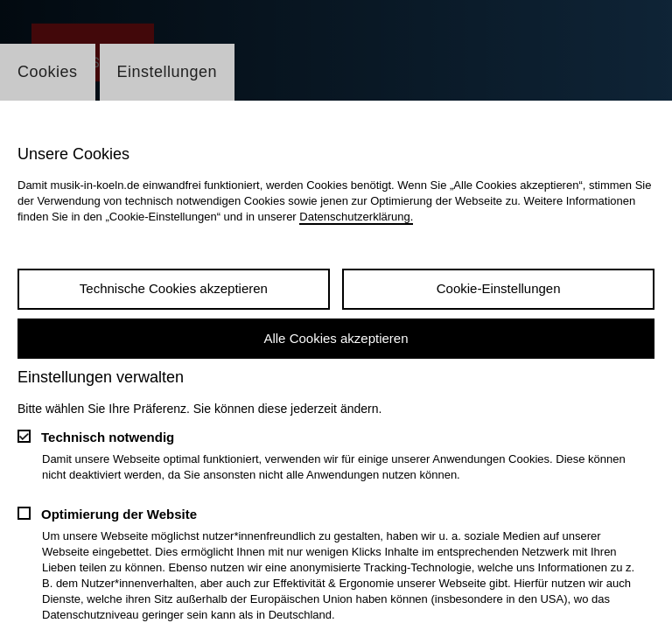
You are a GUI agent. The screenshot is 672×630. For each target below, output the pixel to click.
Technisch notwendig (108, 437)
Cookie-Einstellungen (499, 288)
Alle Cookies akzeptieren (336, 338)
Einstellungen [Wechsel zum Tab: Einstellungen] (168, 72)
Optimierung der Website (119, 514)
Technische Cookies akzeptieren (174, 288)
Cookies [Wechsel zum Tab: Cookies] (48, 72)
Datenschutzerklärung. (356, 217)
